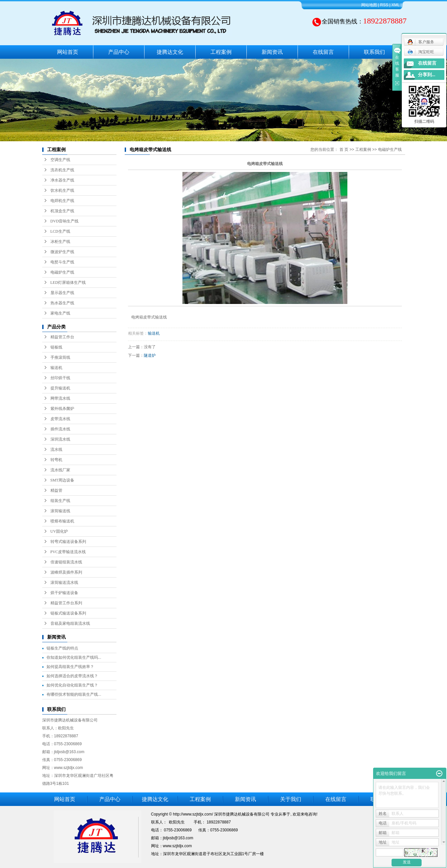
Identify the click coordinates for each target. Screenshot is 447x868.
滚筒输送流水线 (64, 583)
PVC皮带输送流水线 (68, 552)
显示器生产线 (62, 293)
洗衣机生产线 (62, 170)
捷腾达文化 (170, 52)
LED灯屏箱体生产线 (68, 283)
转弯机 (56, 460)
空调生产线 (60, 160)
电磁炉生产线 (62, 272)
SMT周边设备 (63, 480)
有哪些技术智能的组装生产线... (74, 694)
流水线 (56, 450)
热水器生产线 (62, 303)
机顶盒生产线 (62, 211)
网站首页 (68, 52)
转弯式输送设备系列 (68, 542)
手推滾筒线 (60, 357)
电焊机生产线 (62, 201)
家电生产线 (60, 313)
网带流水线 (60, 398)
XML (396, 5)
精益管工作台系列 (66, 603)
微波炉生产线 (62, 252)
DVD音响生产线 (65, 221)
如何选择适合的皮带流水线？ (72, 676)
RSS (384, 5)
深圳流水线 (60, 439)
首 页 (344, 150)
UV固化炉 (59, 531)
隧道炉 (150, 355)
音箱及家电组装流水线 (70, 623)
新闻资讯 (272, 52)
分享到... (427, 75)
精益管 (56, 490)
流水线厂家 (60, 470)
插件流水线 (60, 429)
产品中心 (119, 52)
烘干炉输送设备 (64, 593)
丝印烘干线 (60, 378)
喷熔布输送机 (62, 521)
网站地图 (369, 5)
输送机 (56, 368)
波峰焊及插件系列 (66, 572)
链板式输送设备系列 (68, 613)
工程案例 (221, 52)
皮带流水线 (60, 419)
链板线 (56, 347)
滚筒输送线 (60, 511)
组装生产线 (60, 501)
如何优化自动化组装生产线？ (72, 685)
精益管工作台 (62, 337)
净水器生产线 (62, 180)
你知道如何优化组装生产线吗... (74, 657)
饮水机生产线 (62, 190)
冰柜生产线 (60, 242)
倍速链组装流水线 (66, 562)
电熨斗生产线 (62, 262)
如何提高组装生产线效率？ (70, 667)
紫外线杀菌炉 (62, 409)
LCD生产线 (60, 231)
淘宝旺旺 (421, 52)
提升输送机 (60, 388)
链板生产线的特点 (62, 648)
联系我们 (374, 52)
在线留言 (323, 52)
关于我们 (291, 799)
